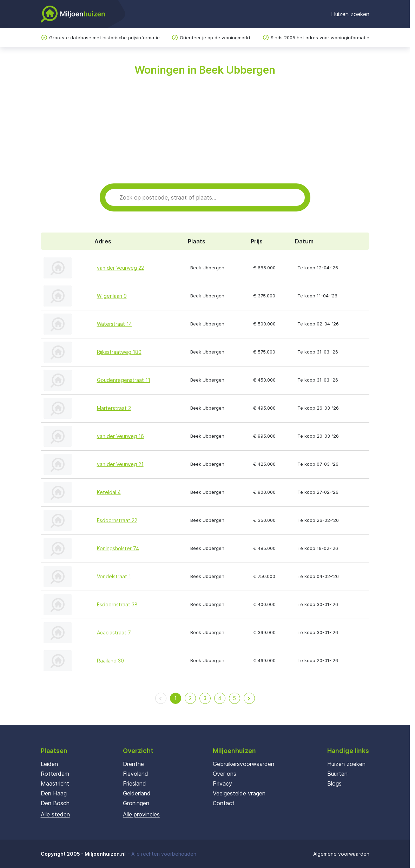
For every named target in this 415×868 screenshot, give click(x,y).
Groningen (136, 803)
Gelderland (137, 793)
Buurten (337, 774)
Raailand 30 (110, 661)
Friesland (134, 783)
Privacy (222, 783)
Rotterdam (55, 774)
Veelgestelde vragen (239, 793)
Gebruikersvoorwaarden (243, 764)
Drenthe (133, 764)
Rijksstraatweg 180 (119, 352)
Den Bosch (55, 803)
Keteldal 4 (109, 492)
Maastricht (55, 783)
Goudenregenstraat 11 (124, 380)
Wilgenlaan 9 (112, 296)
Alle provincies (141, 814)
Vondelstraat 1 (114, 576)
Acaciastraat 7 (114, 633)
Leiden (49, 764)
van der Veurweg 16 (120, 436)
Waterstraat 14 (114, 324)
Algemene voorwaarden (341, 854)
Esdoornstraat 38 (117, 604)
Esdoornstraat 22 (117, 520)
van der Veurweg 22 (120, 268)
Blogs (334, 783)
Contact (224, 803)
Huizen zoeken (350, 14)
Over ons (225, 774)
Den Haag (54, 793)
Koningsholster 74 (118, 548)
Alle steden (55, 814)
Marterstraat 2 (114, 408)
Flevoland (136, 774)
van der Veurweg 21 (120, 464)
